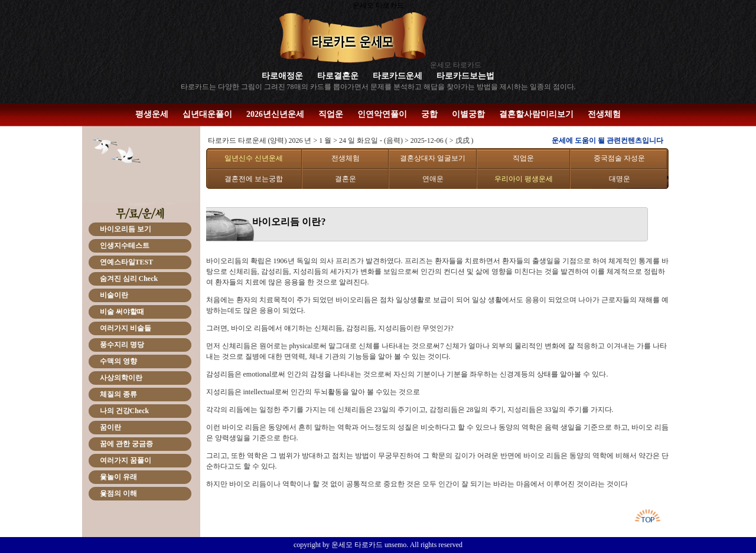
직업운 (331, 114)
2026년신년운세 (275, 114)
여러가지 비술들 (126, 328)
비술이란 (114, 295)
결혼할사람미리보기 (536, 114)
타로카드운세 (397, 76)
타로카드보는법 (465, 76)
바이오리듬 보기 (126, 229)
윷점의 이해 (118, 493)
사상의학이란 (121, 378)
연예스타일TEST (127, 262)
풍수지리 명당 (122, 345)
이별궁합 (468, 114)
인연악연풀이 (382, 114)
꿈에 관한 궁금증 (126, 444)
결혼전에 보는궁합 (254, 179)
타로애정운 (282, 76)
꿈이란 (110, 427)
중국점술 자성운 (619, 158)
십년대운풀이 (207, 114)
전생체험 (604, 114)
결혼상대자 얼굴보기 (433, 158)
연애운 (433, 179)
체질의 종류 (118, 394)
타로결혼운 (338, 76)
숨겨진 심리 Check (129, 279)
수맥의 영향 (118, 361)
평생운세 (152, 114)
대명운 (620, 179)
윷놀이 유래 (118, 477)
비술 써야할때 (122, 312)
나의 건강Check (125, 411)
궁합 (429, 114)
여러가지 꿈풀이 (126, 460)
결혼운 (346, 179)
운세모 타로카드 (456, 65)
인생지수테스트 (125, 246)
